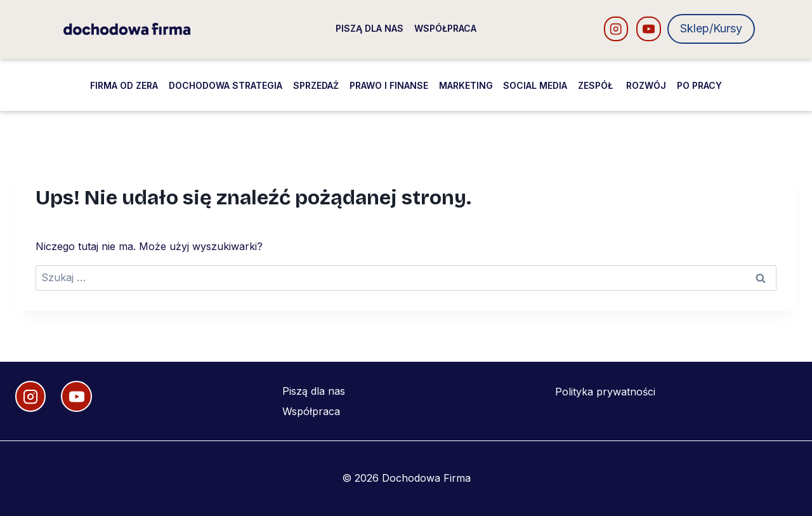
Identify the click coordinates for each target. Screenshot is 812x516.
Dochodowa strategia (226, 85)
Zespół (597, 85)
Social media (535, 85)
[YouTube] (649, 29)
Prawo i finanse (389, 85)
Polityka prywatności (605, 392)
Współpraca (445, 28)
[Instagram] (616, 29)
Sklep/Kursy (711, 28)
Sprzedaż (316, 85)
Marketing (466, 85)
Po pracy (699, 85)
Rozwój (646, 85)
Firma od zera (124, 85)
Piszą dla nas (370, 28)
